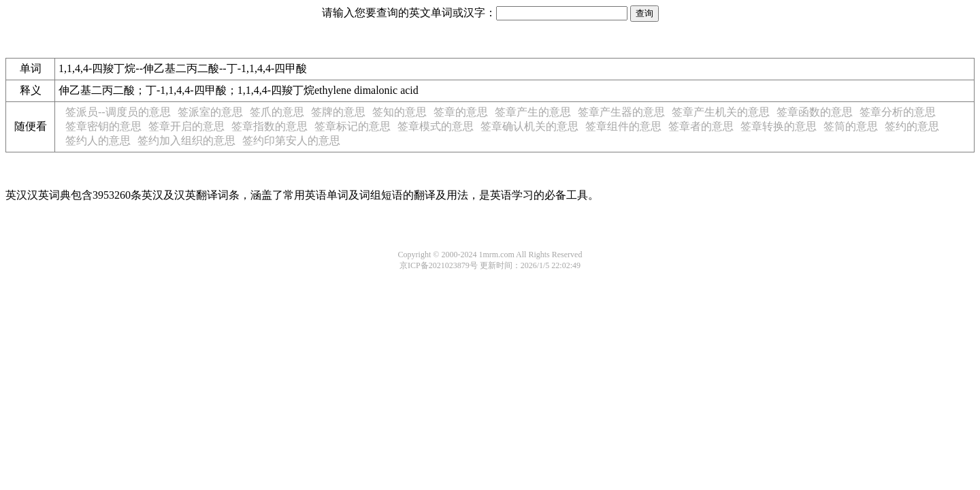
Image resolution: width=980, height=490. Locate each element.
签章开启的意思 (186, 126)
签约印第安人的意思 (291, 141)
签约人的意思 (98, 141)
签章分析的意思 (898, 112)
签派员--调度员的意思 (118, 112)
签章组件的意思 (623, 126)
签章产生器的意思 (621, 112)
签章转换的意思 (779, 126)
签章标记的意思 (353, 126)
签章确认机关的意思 (529, 126)
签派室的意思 (210, 112)
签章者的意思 (701, 126)
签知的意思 (399, 112)
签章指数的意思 (269, 126)
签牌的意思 (338, 112)
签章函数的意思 (815, 112)
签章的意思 (461, 112)
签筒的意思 (851, 126)
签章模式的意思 (436, 126)
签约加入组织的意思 (186, 141)
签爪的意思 (277, 112)
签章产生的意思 (533, 112)
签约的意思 (912, 126)
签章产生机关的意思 (721, 112)
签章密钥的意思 (103, 126)
